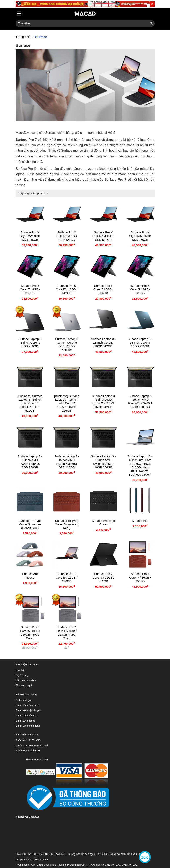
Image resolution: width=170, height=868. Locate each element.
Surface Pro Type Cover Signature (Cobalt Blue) (30, 524)
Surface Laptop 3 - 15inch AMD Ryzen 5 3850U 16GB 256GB (103, 462)
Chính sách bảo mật (27, 716)
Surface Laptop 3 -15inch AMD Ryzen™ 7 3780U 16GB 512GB (103, 401)
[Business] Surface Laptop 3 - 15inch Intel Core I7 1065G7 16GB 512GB (30, 403)
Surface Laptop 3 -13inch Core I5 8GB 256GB (30, 343)
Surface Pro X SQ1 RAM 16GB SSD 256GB (140, 236)
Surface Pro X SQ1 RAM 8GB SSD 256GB (30, 236)
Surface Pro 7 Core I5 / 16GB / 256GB (67, 577)
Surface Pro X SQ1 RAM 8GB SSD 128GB (67, 236)
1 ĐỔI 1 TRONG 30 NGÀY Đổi (32, 746)
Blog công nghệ (24, 685)
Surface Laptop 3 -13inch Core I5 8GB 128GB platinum (67, 344)
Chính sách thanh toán (28, 726)
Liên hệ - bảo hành (26, 680)
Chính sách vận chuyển (28, 710)
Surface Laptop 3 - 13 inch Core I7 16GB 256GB (140, 343)
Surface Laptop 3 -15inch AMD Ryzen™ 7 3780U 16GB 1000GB (140, 401)
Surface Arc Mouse (30, 576)
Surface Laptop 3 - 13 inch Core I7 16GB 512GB (103, 343)
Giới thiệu (21, 670)
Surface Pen (140, 521)
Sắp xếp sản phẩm (32, 193)
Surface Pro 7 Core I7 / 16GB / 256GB (140, 577)
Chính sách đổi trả (26, 721)
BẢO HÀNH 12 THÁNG (28, 740)
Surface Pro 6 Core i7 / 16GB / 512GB (67, 289)
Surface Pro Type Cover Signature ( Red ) (67, 524)
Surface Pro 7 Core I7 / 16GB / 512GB (103, 577)
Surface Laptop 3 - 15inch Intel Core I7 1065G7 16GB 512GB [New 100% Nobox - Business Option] (140, 465)
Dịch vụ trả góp (24, 700)
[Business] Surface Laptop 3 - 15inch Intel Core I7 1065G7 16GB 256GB (67, 403)
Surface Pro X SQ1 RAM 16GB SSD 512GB (103, 236)
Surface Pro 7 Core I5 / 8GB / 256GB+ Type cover (30, 633)
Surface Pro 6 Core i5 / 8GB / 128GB (140, 289)
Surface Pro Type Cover (103, 522)
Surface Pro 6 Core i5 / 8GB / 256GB (103, 289)
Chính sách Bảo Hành (28, 705)
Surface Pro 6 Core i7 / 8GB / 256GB (30, 289)
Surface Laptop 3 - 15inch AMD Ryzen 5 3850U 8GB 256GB (30, 462)
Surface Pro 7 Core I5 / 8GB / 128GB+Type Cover (67, 633)
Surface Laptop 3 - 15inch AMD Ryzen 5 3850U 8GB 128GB (67, 462)
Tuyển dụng (22, 675)
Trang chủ (23, 37)
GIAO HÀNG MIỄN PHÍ (28, 751)
